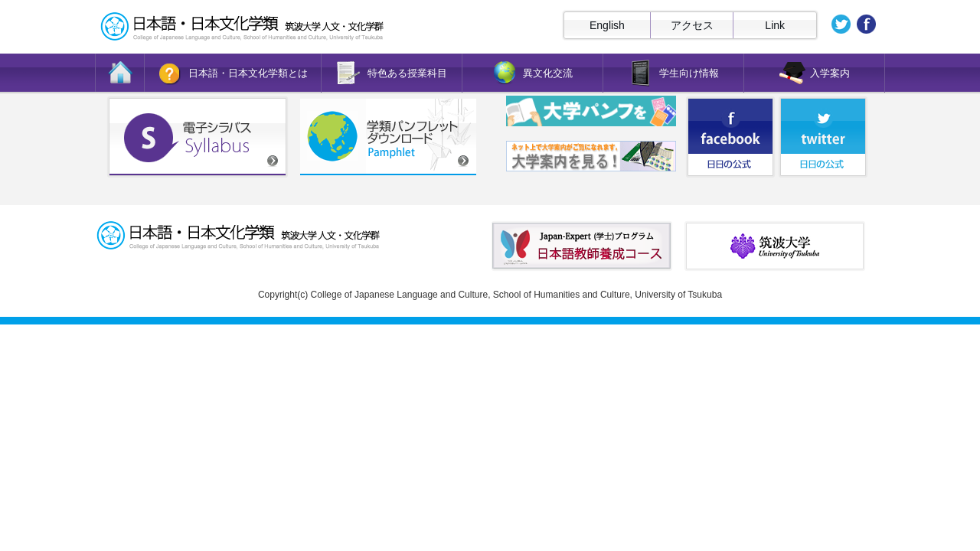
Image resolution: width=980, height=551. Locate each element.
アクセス (692, 25)
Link (775, 25)
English (607, 25)
